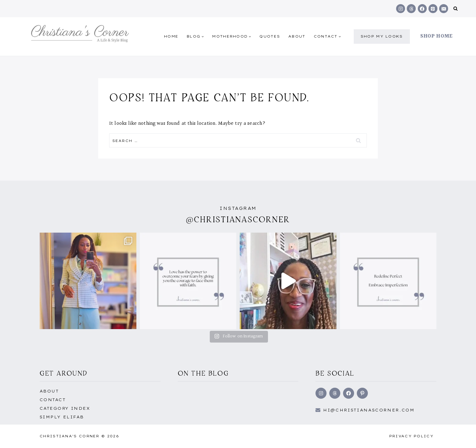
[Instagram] (401, 9)
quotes (270, 36)
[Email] (444, 9)
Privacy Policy (411, 436)
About (297, 36)
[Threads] (411, 9)
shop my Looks (382, 36)
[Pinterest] (433, 9)
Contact (53, 400)
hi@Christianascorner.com (369, 410)
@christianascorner (238, 219)
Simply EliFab (62, 417)
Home (171, 36)
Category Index (65, 408)
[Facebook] (422, 9)
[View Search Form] (456, 9)
